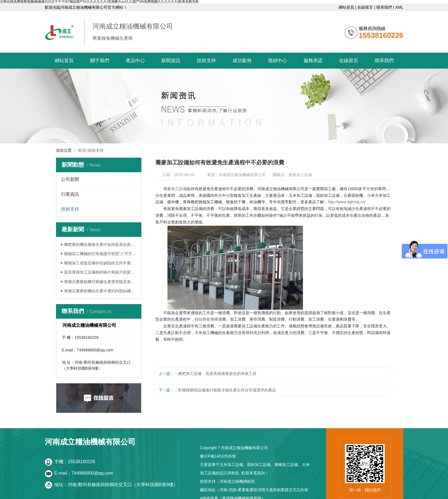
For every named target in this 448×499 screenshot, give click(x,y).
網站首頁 (346, 7)
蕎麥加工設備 (175, 189)
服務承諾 (313, 61)
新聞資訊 (171, 61)
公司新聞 (70, 179)
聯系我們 (384, 7)
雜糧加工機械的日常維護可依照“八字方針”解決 (101, 254)
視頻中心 (277, 61)
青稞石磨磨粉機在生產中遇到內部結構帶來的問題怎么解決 (101, 291)
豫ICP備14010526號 (218, 456)
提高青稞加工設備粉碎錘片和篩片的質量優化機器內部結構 (101, 272)
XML (399, 7)
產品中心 (135, 61)
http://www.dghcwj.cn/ (347, 202)
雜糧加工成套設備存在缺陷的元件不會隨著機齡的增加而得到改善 (101, 263)
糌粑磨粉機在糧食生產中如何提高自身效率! (101, 244)
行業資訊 (70, 194)
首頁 (83, 150)
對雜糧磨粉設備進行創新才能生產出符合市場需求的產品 (227, 390)
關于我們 (100, 61)
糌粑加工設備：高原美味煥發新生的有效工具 (217, 374)
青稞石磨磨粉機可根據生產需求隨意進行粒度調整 (101, 282)
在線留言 (365, 7)
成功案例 (242, 61)
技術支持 (206, 61)
